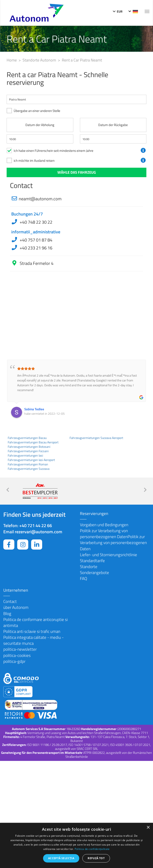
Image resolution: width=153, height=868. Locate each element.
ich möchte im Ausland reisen (34, 161)
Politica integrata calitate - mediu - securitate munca (33, 640)
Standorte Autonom (40, 60)
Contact (10, 601)
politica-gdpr (14, 661)
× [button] (148, 828)
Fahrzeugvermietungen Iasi (25, 455)
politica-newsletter (20, 649)
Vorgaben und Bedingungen (104, 525)
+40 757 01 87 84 (36, 240)
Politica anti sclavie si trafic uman (32, 631)
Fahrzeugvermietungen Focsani (28, 451)
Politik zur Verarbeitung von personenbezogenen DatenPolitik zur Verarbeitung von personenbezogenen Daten (113, 539)
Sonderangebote (94, 572)
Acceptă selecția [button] (61, 858)
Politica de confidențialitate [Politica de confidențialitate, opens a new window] (92, 849)
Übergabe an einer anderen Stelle (37, 111)
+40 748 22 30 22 (36, 222)
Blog (7, 613)
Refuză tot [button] (96, 858)
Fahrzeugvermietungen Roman (28, 464)
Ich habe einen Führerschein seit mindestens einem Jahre (54, 151)
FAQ (84, 578)
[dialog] (76, 845)
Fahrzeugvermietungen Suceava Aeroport (96, 438)
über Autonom (16, 607)
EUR (118, 11)
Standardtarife (92, 560)
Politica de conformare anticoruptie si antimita (36, 622)
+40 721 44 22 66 (36, 525)
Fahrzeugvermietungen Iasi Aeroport (31, 460)
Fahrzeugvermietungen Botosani (29, 447)
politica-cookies (17, 655)
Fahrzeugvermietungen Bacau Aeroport (33, 442)
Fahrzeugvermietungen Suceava (29, 469)
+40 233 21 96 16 (36, 248)
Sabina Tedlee (34, 409)
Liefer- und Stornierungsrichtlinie (109, 555)
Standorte (89, 566)
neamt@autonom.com (40, 199)
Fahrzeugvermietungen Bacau (27, 438)
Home (12, 60)
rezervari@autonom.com (39, 532)
